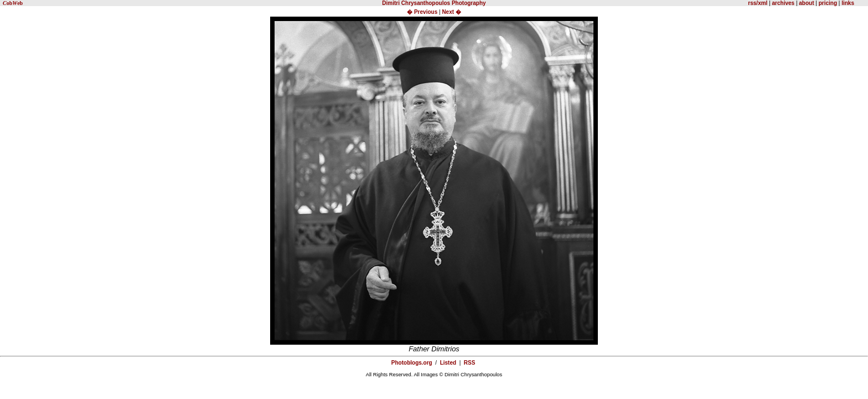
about (806, 3)
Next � (451, 12)
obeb (13, 3)
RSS (470, 363)
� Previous (423, 12)
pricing (828, 3)
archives (784, 3)
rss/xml (758, 3)
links (847, 3)
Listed (448, 363)
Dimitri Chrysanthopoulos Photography (434, 3)
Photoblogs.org (412, 363)
